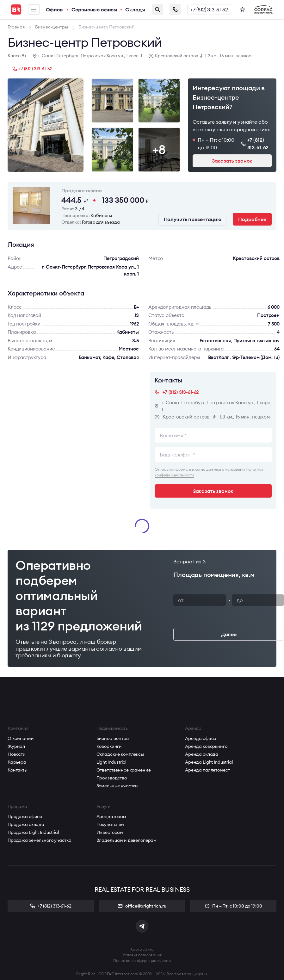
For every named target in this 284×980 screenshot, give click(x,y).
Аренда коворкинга (206, 746)
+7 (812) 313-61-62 (209, 9)
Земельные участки (117, 786)
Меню (34, 10)
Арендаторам (111, 816)
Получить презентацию (193, 219)
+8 (159, 149)
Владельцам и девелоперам (127, 840)
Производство (112, 778)
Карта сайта (142, 949)
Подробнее (252, 219)
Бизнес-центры (113, 738)
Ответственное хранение (124, 770)
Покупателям (110, 824)
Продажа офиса (25, 816)
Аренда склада (202, 754)
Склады (135, 9)
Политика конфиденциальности (142, 961)
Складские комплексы (120, 754)
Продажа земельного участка (39, 840)
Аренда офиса (201, 738)
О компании (21, 738)
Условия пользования (142, 955)
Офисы (55, 9)
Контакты (18, 770)
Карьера (17, 762)
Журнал (16, 746)
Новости (17, 754)
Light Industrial (111, 762)
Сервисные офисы (95, 9)
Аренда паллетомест (207, 770)
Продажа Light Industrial (33, 832)
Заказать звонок (175, 9)
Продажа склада (26, 824)
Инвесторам (110, 832)
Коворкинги (109, 746)
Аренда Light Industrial (209, 762)
